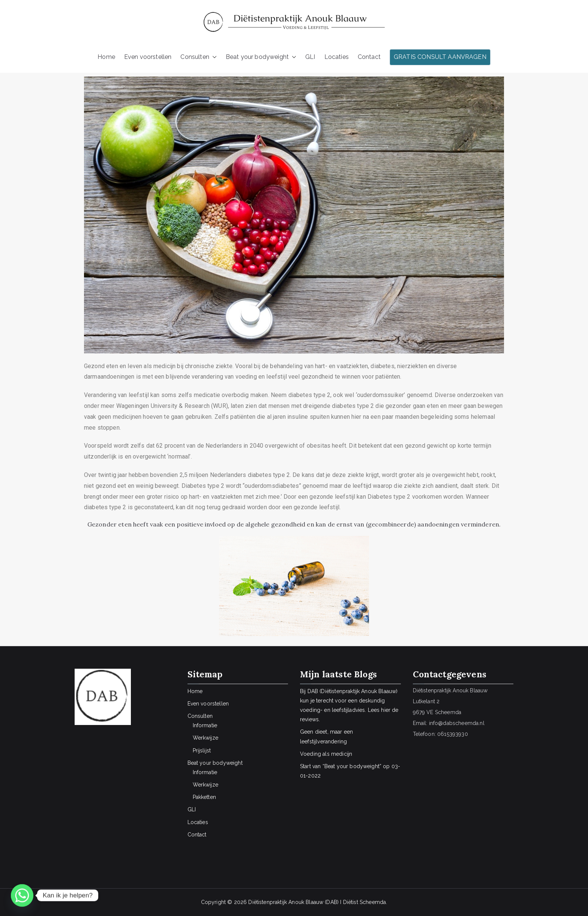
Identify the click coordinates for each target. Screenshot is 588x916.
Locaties (337, 57)
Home (106, 57)
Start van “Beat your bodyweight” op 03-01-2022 (350, 771)
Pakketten (204, 797)
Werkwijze (205, 738)
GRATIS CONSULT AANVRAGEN (440, 57)
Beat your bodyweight (261, 57)
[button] (213, 57)
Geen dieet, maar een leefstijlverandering (326, 736)
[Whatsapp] (22, 895)
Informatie (205, 725)
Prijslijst (202, 751)
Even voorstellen (148, 57)
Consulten (198, 57)
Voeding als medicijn (326, 754)
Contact (369, 57)
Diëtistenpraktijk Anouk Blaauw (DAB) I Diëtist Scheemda (317, 902)
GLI (310, 57)
